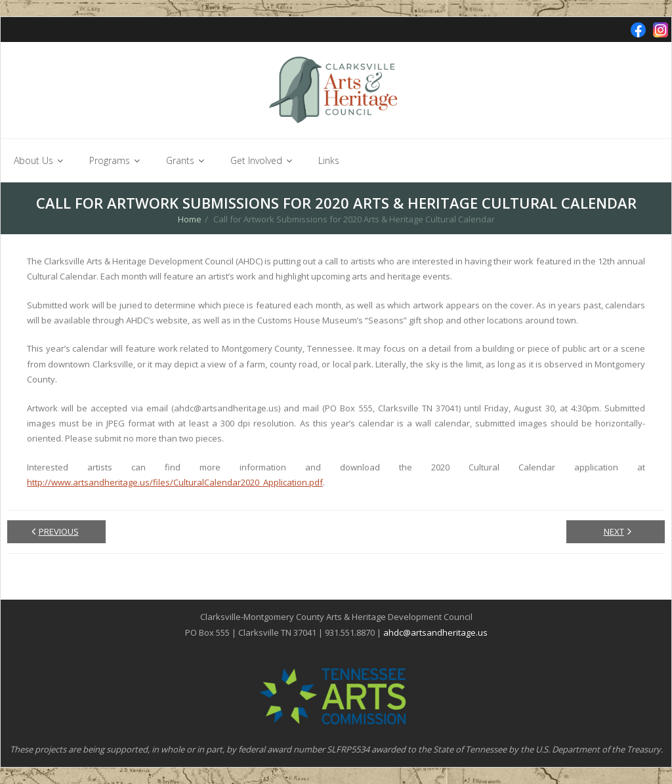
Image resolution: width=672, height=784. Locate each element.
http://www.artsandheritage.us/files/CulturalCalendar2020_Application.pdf (175, 482)
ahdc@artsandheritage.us (435, 632)
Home (190, 219)
